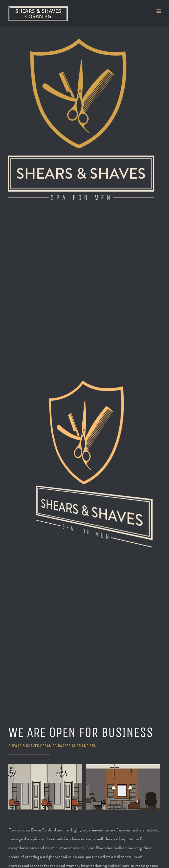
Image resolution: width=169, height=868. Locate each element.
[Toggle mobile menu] (159, 11)
